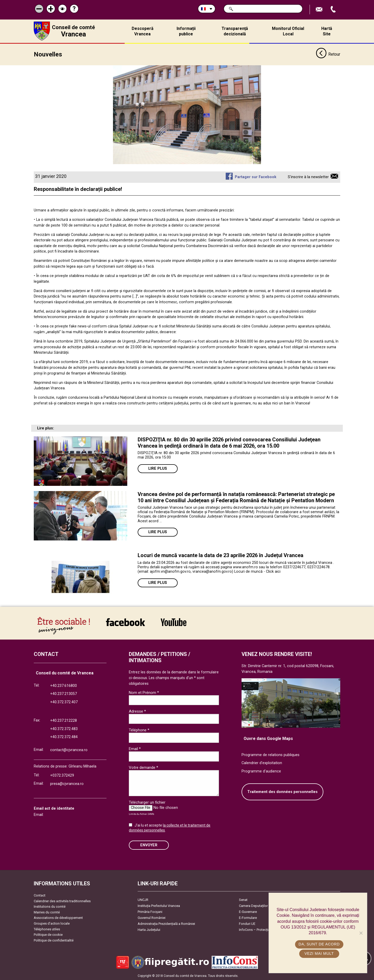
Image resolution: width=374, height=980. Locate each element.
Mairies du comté (47, 912)
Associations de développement (58, 917)
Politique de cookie (48, 934)
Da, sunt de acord (319, 944)
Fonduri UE (247, 923)
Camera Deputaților (253, 905)
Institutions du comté (50, 906)
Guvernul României (152, 917)
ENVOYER (149, 844)
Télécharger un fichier (147, 802)
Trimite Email (320, 9)
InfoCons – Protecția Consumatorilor (266, 929)
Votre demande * (143, 767)
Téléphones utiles (47, 929)
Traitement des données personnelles (282, 791)
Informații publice (186, 31)
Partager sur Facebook (256, 176)
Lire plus (158, 468)
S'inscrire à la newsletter (308, 176)
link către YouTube (174, 622)
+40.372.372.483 (64, 728)
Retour (328, 54)
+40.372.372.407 (64, 702)
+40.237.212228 (64, 720)
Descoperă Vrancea (143, 31)
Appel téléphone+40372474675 (334, 9)
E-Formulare (248, 917)
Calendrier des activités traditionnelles (62, 900)
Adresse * (137, 711)
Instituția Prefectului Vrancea (159, 905)
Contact (40, 895)
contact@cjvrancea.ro (69, 749)
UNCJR (143, 899)
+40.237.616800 (64, 685)
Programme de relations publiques (271, 754)
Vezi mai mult (319, 953)
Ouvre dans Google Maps (268, 738)
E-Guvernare (248, 911)
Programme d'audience (261, 771)
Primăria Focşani (150, 911)
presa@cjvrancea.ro (67, 783)
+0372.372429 (62, 775)
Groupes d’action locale (52, 923)
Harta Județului (149, 929)
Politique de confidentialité (54, 940)
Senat (243, 899)
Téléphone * (139, 730)
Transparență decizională (235, 31)
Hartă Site (327, 31)
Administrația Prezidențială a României (166, 923)
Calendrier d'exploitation (262, 762)
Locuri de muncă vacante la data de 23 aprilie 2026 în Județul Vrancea (221, 555)
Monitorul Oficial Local (288, 31)
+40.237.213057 (64, 693)
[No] (361, 933)
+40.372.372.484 (64, 736)
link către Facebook (125, 622)
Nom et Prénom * (144, 692)
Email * (135, 748)
